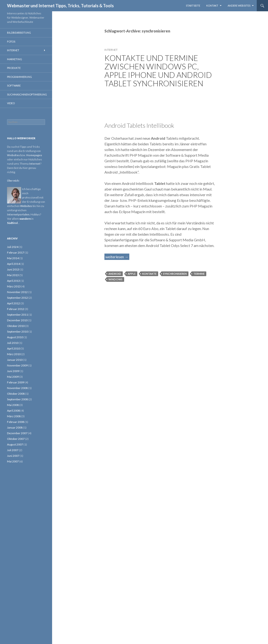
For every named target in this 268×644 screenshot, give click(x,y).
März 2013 (14, 286)
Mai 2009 (13, 377)
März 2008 (14, 416)
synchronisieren (175, 274)
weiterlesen (117, 256)
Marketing (15, 59)
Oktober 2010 (16, 326)
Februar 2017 (16, 252)
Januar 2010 (15, 360)
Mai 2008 (13, 405)
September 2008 (17, 399)
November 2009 (17, 365)
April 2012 (13, 303)
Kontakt (212, 6)
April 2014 (13, 264)
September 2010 (17, 332)
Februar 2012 (16, 309)
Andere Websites (239, 6)
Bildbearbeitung (19, 33)
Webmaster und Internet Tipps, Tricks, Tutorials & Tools (60, 6)
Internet (111, 50)
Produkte (14, 68)
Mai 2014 (13, 258)
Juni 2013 (13, 269)
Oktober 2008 (16, 394)
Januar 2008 (15, 427)
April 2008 (13, 411)
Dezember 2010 (17, 320)
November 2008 (17, 388)
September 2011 (17, 315)
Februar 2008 (16, 422)
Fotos (11, 42)
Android (115, 274)
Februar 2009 (16, 382)
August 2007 (15, 444)
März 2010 (14, 354)
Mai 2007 (13, 461)
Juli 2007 (13, 450)
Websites (26, 206)
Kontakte (149, 274)
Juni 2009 (13, 371)
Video (11, 103)
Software (14, 85)
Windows (115, 279)
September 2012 (17, 298)
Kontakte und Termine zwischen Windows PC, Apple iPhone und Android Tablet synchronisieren (158, 71)
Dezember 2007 (17, 433)
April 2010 (13, 348)
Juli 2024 (13, 247)
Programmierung (19, 77)
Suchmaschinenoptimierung (27, 94)
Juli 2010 (13, 343)
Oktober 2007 (16, 439)
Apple (132, 274)
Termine (199, 274)
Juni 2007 (13, 456)
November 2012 (17, 292)
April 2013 (13, 281)
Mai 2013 (13, 275)
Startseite (193, 6)
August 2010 (15, 337)
